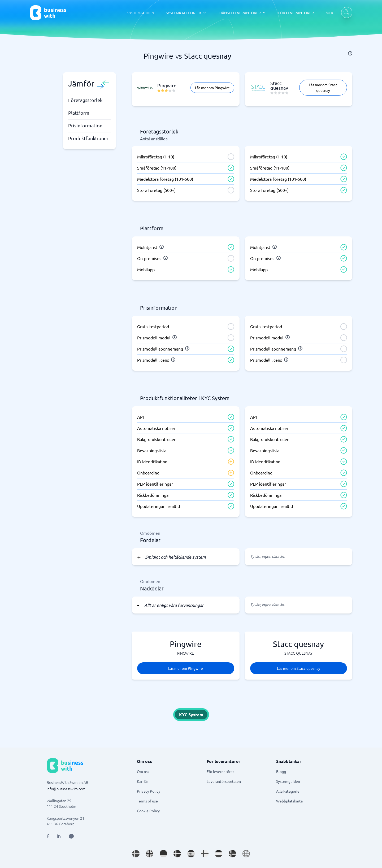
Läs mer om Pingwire (212, 88)
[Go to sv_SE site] (136, 854)
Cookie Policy (148, 811)
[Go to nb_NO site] (232, 854)
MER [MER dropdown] (329, 13)
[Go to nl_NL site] (219, 854)
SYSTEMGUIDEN (141, 13)
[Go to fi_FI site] (205, 854)
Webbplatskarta (289, 801)
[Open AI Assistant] (71, 836)
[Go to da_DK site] (177, 854)
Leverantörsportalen (224, 781)
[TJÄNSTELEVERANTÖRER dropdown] (242, 13)
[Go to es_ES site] (191, 854)
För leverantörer (220, 771)
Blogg (281, 771)
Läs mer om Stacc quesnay (323, 87)
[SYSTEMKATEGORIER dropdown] (186, 13)
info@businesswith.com (66, 789)
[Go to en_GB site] (150, 854)
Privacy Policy (149, 791)
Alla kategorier (288, 791)
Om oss (143, 771)
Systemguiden (288, 781)
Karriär (142, 781)
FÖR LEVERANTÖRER (296, 13)
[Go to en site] (246, 854)
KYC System (191, 714)
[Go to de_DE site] (163, 854)
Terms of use (147, 801)
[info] (350, 53)
